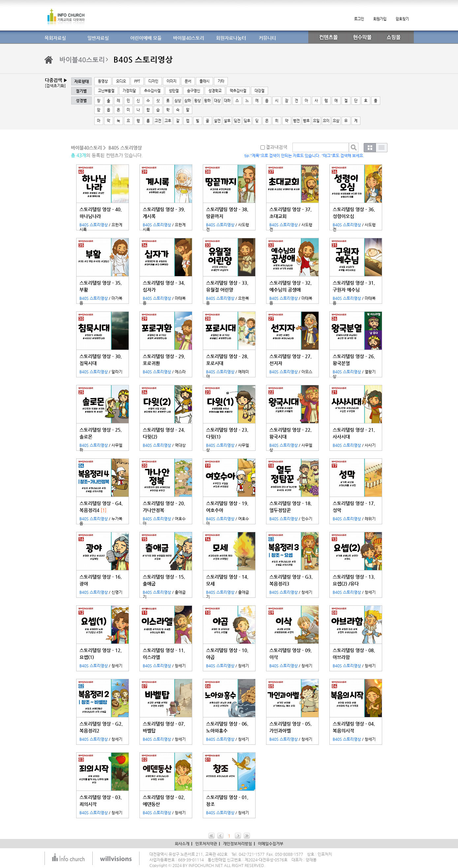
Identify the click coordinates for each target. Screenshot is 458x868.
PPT (137, 81)
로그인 (359, 19)
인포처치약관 (206, 844)
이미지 (171, 81)
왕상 (198, 101)
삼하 (188, 101)
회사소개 (182, 844)
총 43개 (78, 155)
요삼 (336, 121)
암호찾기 (402, 19)
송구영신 (194, 91)
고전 (158, 121)
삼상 (178, 101)
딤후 (247, 121)
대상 (217, 101)
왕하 (207, 101)
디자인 (153, 81)
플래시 (204, 81)
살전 (217, 121)
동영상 (103, 81)
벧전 (296, 121)
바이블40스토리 (82, 60)
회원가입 (380, 19)
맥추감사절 (238, 91)
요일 (316, 121)
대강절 (260, 91)
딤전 (237, 121)
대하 (227, 101)
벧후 (306, 121)
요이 (326, 121)
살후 (227, 121)
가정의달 (129, 91)
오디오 (121, 81)
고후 (168, 121)
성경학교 (215, 91)
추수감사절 (152, 91)
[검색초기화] (55, 86)
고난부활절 (106, 91)
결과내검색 (274, 147)
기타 (221, 81)
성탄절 (174, 91)
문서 (188, 81)
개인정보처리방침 (237, 844)
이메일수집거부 (271, 844)
